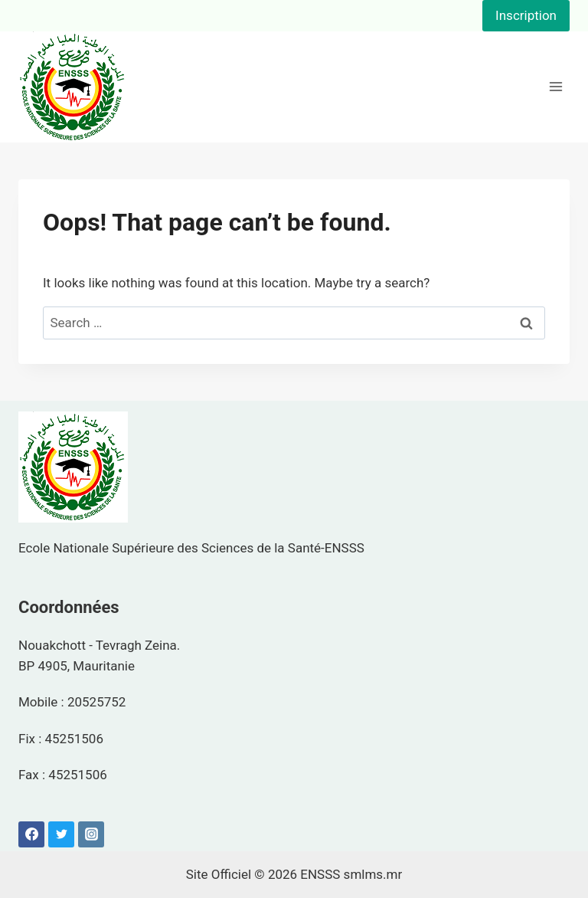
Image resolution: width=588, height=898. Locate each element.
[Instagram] (91, 834)
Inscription (526, 15)
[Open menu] (555, 87)
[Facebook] (31, 834)
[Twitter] (61, 834)
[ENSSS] (73, 87)
